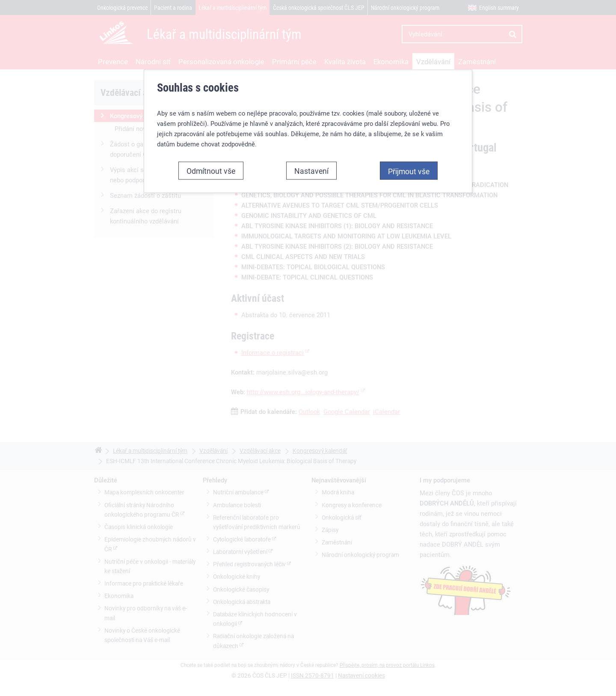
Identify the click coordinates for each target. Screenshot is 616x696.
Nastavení (311, 156)
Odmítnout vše (211, 156)
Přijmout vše (409, 156)
